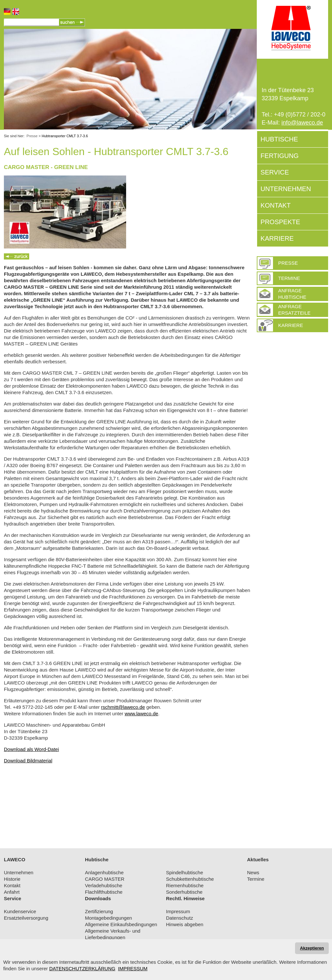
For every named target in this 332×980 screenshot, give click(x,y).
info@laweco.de (302, 123)
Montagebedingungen (108, 918)
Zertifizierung (99, 911)
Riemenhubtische (185, 885)
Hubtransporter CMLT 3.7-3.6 (65, 136)
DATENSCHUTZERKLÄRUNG (82, 968)
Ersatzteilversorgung (26, 918)
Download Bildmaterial (28, 761)
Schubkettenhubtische (190, 879)
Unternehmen (19, 872)
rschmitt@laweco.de (123, 707)
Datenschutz (179, 918)
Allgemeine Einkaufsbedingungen (121, 924)
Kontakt (12, 885)
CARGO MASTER (105, 879)
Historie (12, 879)
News (253, 872)
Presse (32, 136)
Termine (289, 278)
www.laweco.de (141, 714)
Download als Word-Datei (31, 749)
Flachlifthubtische (104, 892)
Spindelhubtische (184, 872)
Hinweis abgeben (185, 924)
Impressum (178, 911)
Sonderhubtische (184, 892)
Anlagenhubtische (104, 872)
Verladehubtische (104, 885)
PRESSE (288, 263)
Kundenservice (20, 911)
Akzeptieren (312, 948)
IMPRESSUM (133, 968)
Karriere (291, 325)
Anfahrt (12, 892)
